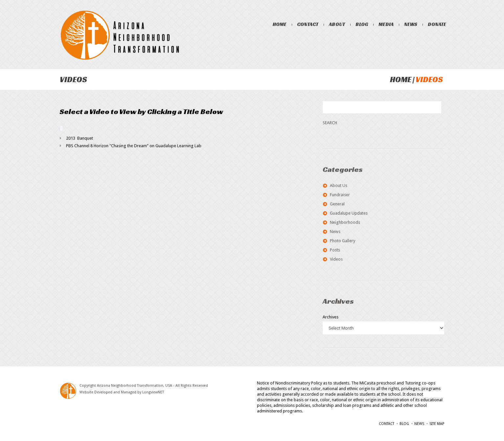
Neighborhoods (345, 222)
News (411, 24)
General (337, 204)
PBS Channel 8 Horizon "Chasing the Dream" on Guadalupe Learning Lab (134, 146)
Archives (331, 317)
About (337, 24)
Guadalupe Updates (349, 213)
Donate (437, 24)
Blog (362, 24)
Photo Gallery (343, 241)
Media (386, 24)
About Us (339, 186)
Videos (336, 259)
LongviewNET (153, 392)
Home (280, 24)
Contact (308, 24)
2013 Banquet (80, 138)
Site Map (437, 424)
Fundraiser (340, 195)
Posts (335, 250)
